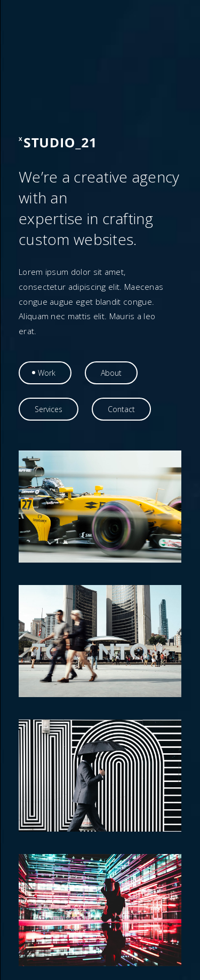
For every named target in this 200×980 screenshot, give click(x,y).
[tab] (45, 373)
